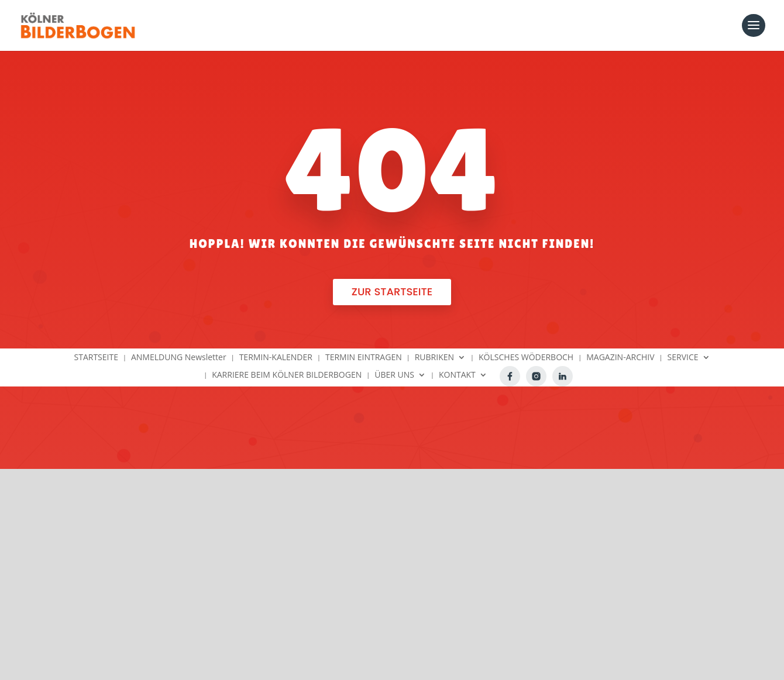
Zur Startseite (392, 291)
